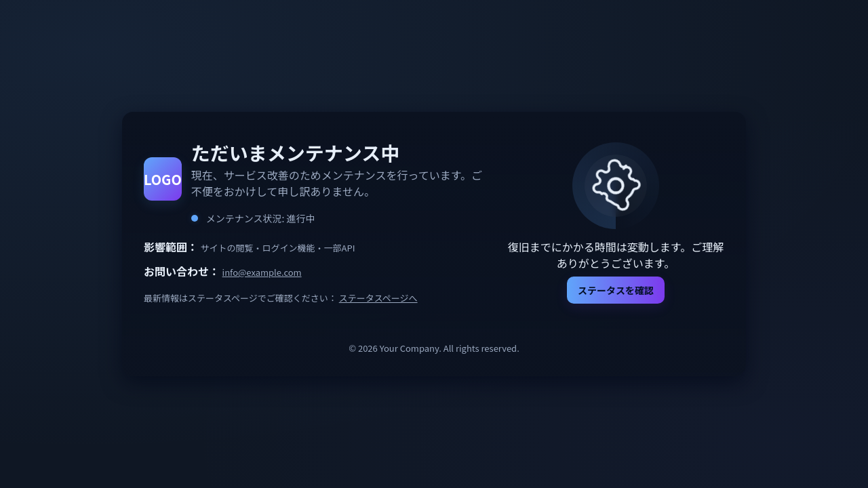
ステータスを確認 (616, 290)
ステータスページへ (378, 298)
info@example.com (262, 272)
